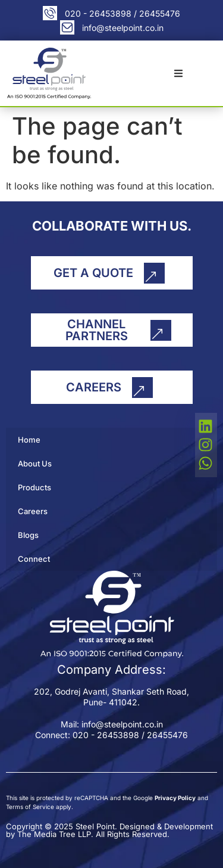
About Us (35, 463)
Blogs (28, 535)
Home (29, 440)
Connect (34, 559)
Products (34, 487)
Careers (33, 511)
